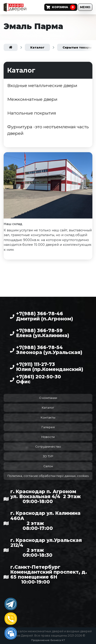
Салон (48, 466)
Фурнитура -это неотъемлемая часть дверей (48, 130)
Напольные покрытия (32, 113)
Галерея (48, 427)
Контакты (48, 417)
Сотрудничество (48, 447)
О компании (48, 398)
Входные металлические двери (42, 85)
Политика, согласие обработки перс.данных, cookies (48, 476)
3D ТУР (48, 456)
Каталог (48, 408)
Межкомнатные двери (32, 99)
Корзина (61, 7)
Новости (48, 437)
